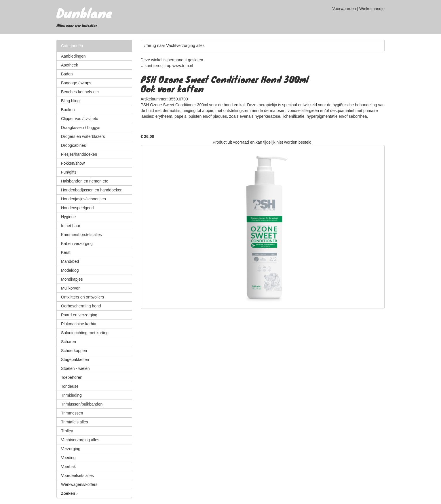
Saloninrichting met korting (85, 333)
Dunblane (84, 13)
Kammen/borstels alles (81, 235)
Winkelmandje (372, 9)
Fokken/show (73, 163)
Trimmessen (72, 413)
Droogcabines (73, 145)
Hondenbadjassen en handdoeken (92, 190)
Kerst (66, 252)
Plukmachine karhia (79, 324)
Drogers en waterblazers (83, 136)
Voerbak (68, 467)
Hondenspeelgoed (77, 208)
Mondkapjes (72, 279)
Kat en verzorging (77, 244)
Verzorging (71, 449)
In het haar (71, 226)
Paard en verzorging (79, 315)
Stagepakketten (75, 360)
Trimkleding (71, 395)
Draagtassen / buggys (81, 128)
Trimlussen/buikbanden (82, 404)
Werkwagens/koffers (79, 484)
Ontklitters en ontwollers (82, 297)
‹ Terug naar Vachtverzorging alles (174, 45)
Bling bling (70, 101)
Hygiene (68, 217)
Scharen (69, 342)
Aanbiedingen (73, 56)
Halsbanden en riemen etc (84, 181)
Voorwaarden (344, 9)
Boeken (68, 110)
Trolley (67, 431)
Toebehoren (72, 377)
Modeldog (70, 270)
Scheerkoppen (74, 351)
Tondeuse (70, 386)
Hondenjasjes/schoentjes (83, 199)
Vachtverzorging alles (80, 440)
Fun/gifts (69, 172)
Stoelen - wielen (75, 368)
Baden (67, 74)
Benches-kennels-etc (80, 92)
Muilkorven (71, 288)
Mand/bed (70, 261)
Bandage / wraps (76, 83)
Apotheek (70, 65)
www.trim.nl (183, 66)
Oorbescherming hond (81, 306)
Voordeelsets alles (77, 476)
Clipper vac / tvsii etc (79, 119)
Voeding (68, 458)
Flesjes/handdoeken (79, 154)
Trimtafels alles (75, 422)
